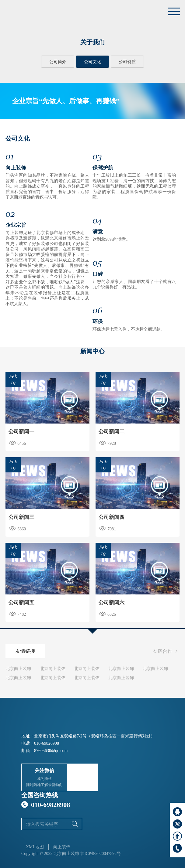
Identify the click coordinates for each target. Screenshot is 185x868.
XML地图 (35, 847)
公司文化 (92, 62)
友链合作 (166, 652)
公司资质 (127, 62)
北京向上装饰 (18, 669)
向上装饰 (62, 847)
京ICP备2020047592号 (100, 854)
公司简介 (58, 62)
